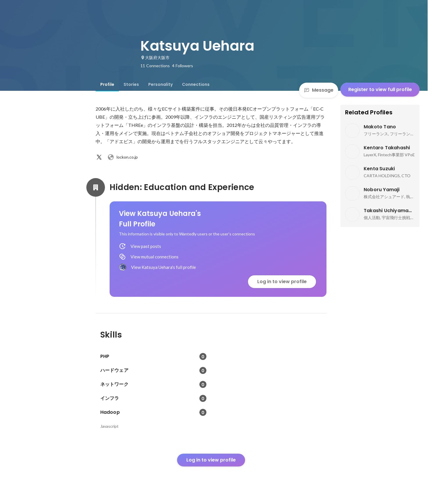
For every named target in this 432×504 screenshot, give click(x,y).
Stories (131, 84)
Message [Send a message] (319, 90)
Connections (196, 84)
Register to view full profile (380, 89)
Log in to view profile (282, 282)
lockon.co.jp (123, 157)
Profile (107, 84)
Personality (160, 84)
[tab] (107, 84)
